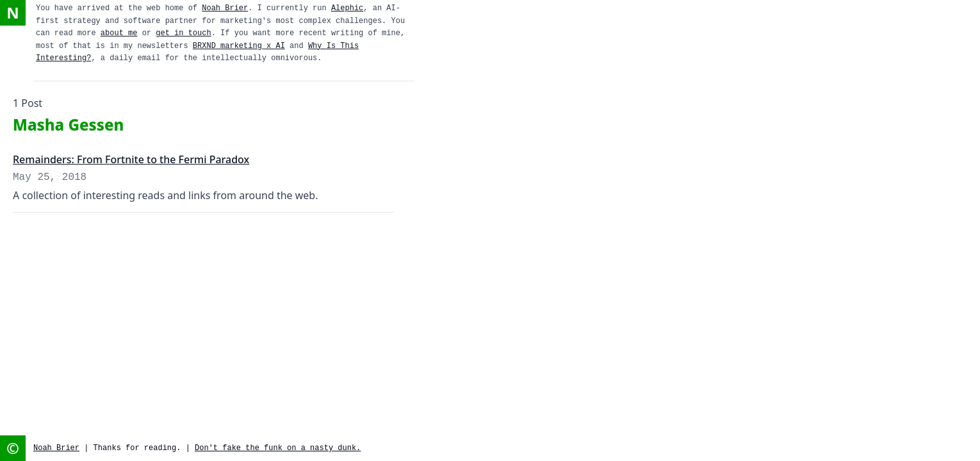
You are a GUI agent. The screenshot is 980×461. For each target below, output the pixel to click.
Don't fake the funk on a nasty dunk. (278, 448)
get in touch (183, 33)
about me (119, 33)
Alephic (347, 8)
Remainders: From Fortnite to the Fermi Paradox (131, 159)
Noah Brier (225, 8)
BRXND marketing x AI (239, 46)
